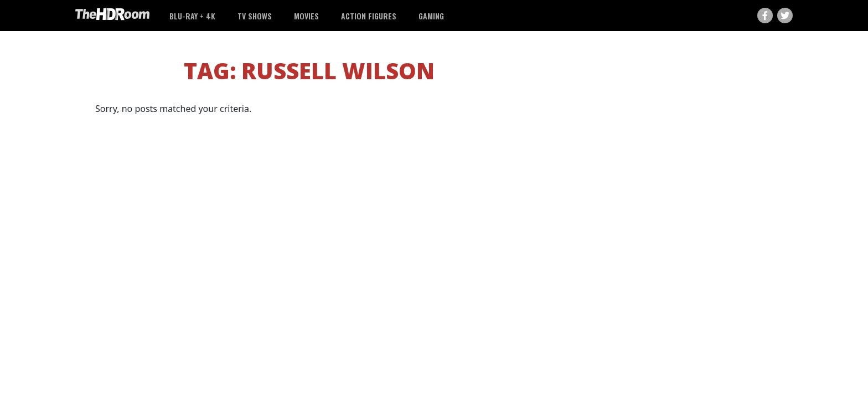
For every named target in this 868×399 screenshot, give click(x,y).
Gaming (431, 16)
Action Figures (369, 16)
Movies (306, 16)
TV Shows (255, 16)
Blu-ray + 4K (192, 16)
